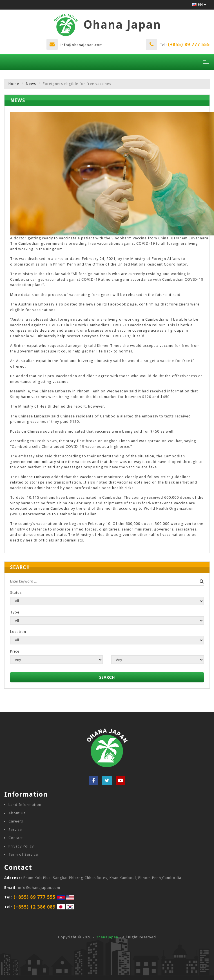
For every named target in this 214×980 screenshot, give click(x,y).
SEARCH (107, 677)
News (31, 84)
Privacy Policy (21, 846)
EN (199, 5)
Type (15, 612)
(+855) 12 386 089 (34, 907)
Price (15, 651)
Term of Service (23, 854)
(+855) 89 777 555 (189, 45)
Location (18, 632)
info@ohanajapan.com (82, 45)
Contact (16, 838)
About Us (17, 813)
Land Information (25, 805)
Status (16, 593)
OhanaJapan (107, 937)
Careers (16, 821)
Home (14, 84)
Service (15, 830)
